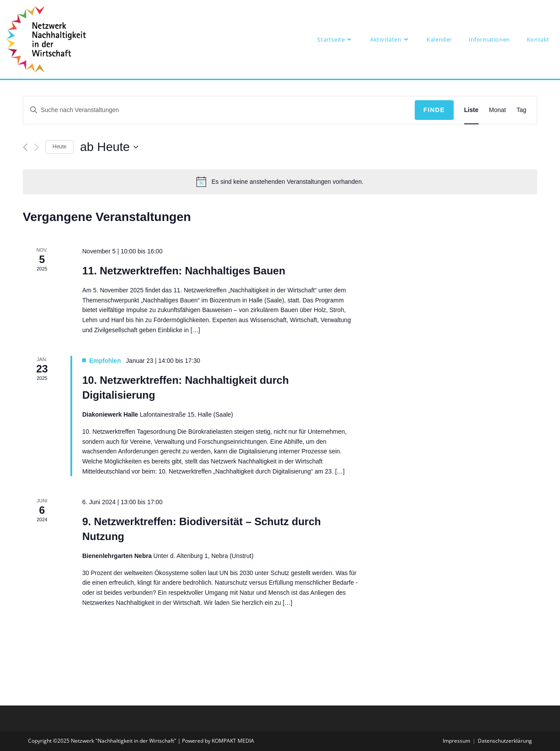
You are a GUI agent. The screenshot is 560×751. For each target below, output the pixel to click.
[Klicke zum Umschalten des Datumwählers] (109, 147)
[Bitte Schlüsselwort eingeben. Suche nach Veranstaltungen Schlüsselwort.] (219, 110)
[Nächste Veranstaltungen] (37, 147)
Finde (434, 110)
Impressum (457, 741)
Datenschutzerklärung (505, 741)
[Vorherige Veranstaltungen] (25, 147)
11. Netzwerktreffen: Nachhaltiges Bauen (184, 271)
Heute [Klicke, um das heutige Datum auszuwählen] (59, 147)
